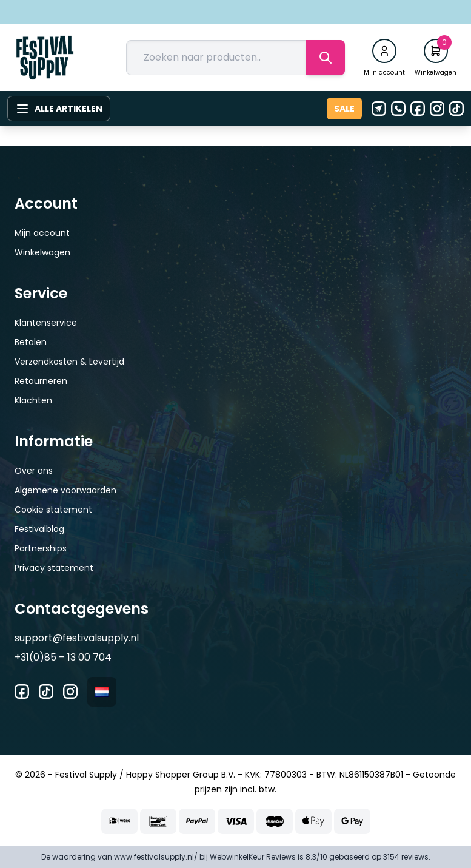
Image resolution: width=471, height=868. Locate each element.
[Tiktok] (456, 109)
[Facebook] (418, 109)
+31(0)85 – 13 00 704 (63, 657)
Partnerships (41, 548)
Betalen (31, 342)
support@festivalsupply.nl (77, 638)
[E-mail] (379, 109)
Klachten (33, 400)
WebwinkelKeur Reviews (253, 857)
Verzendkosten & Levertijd (69, 362)
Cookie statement (53, 510)
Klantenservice (46, 323)
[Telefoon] (398, 109)
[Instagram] (437, 109)
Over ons (34, 471)
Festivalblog (39, 529)
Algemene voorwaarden (65, 490)
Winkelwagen (42, 252)
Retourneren (41, 381)
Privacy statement (54, 568)
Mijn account (42, 233)
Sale (344, 109)
